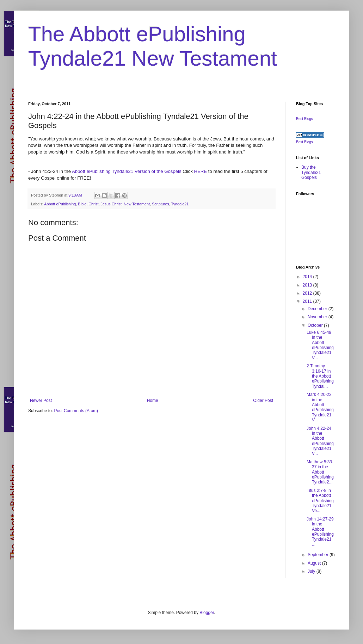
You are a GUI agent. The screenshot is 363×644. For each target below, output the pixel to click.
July (312, 571)
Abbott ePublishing (60, 204)
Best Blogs (304, 119)
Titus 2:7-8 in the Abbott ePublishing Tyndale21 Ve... (320, 501)
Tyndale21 (180, 204)
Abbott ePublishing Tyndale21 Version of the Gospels (127, 171)
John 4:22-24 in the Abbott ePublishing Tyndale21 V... (320, 441)
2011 (308, 301)
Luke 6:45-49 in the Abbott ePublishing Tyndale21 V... (320, 345)
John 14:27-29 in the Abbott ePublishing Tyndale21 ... (320, 532)
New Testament (137, 204)
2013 (308, 285)
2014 (308, 277)
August (315, 563)
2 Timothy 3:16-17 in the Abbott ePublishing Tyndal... (320, 376)
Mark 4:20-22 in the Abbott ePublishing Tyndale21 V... (320, 407)
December (318, 309)
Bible (82, 204)
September (319, 555)
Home (153, 401)
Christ (93, 204)
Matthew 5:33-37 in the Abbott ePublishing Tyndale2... (320, 472)
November (318, 317)
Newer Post (41, 401)
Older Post (263, 401)
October (316, 325)
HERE (201, 171)
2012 (308, 293)
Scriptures (161, 204)
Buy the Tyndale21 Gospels (311, 172)
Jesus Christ (111, 204)
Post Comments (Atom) (76, 411)
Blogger (207, 613)
